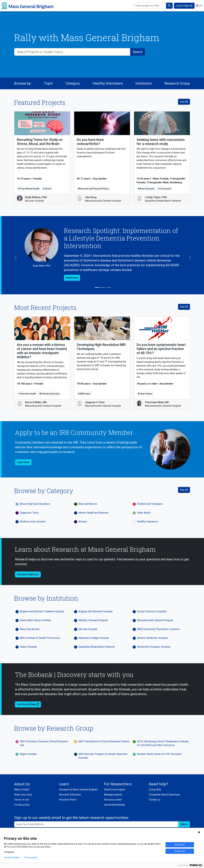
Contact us (155, 800)
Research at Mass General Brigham (78, 790)
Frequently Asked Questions (165, 795)
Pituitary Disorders (50, 394)
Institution (144, 83)
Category (73, 83)
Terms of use (22, 800)
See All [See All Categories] (184, 490)
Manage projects (113, 795)
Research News (68, 800)
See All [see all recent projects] (184, 307)
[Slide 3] (109, 287)
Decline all (180, 851)
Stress (47, 189)
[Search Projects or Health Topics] (72, 52)
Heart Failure (145, 394)
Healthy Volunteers (108, 83)
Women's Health (27, 394)
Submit (184, 824)
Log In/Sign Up (184, 6)
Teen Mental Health (29, 189)
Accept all (180, 845)
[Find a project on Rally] (150, 6)
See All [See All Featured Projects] (184, 102)
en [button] (199, 6)
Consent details (11, 857)
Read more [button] (72, 278)
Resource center (113, 800)
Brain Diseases (146, 189)
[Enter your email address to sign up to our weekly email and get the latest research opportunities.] (96, 824)
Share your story (23, 795)
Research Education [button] (28, 574)
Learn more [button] (23, 462)
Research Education (70, 795)
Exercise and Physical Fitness (93, 189)
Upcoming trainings (115, 805)
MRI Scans (84, 394)
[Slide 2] (103, 287)
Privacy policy (22, 805)
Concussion (165, 189)
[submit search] (169, 6)
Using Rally (155, 790)
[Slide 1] (97, 287)
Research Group (177, 83)
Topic (48, 83)
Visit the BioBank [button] (28, 704)
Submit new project (115, 790)
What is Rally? (22, 790)
